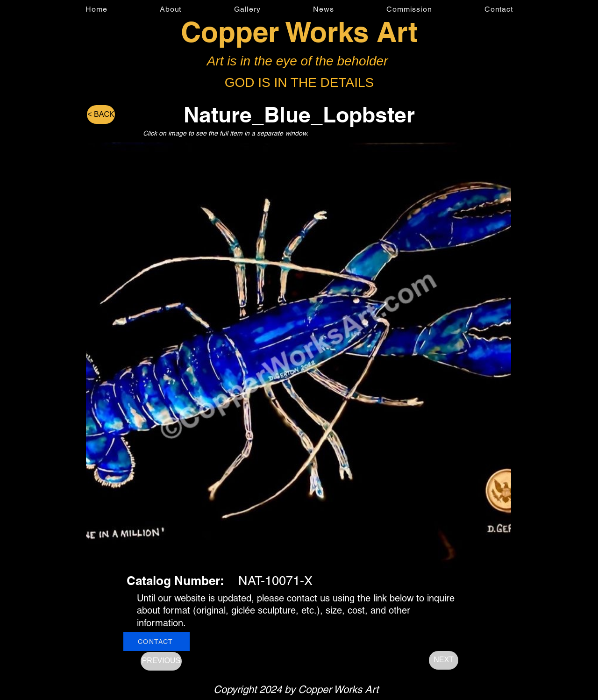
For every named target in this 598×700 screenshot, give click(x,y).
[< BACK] (101, 114)
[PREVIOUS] (161, 661)
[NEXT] (444, 660)
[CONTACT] (157, 642)
